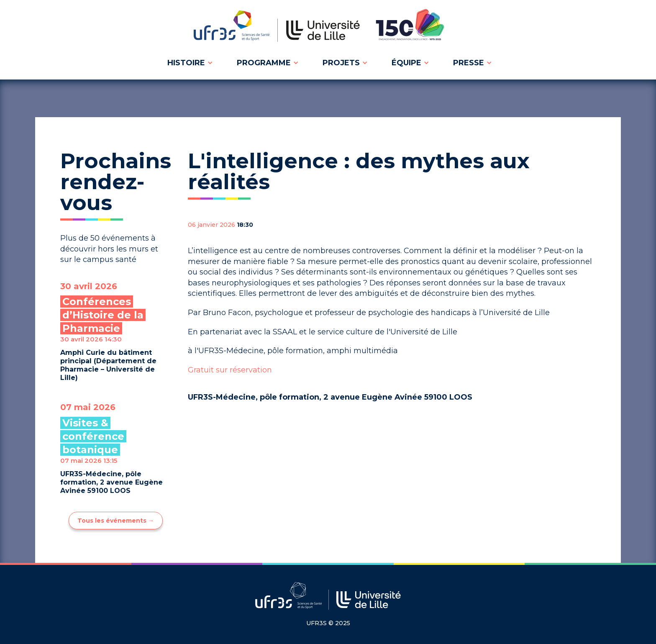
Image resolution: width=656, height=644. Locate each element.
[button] (189, 63)
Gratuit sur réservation (230, 370)
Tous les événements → (116, 521)
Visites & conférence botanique (93, 436)
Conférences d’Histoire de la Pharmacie (103, 315)
